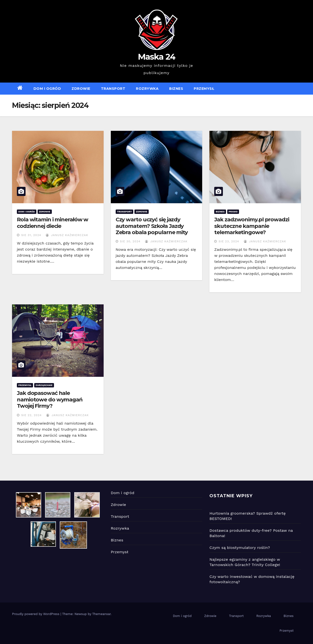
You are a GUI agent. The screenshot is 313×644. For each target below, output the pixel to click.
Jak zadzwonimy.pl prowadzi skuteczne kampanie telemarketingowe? (252, 226)
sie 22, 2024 (31, 415)
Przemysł (204, 89)
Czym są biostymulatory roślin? (240, 548)
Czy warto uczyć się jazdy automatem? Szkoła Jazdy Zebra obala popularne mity (152, 226)
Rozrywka (147, 89)
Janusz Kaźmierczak (67, 235)
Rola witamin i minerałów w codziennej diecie (53, 223)
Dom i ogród (47, 89)
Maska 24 (156, 57)
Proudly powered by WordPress (36, 614)
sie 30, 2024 (130, 241)
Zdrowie (81, 89)
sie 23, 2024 (229, 241)
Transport (113, 89)
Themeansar (102, 614)
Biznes (176, 89)
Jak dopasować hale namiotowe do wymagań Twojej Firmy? (50, 399)
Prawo (233, 212)
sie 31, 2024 (31, 235)
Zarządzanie (44, 385)
